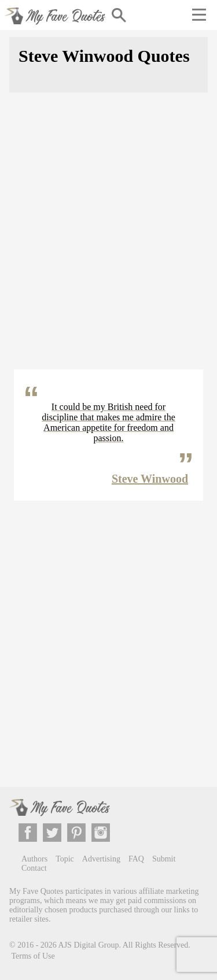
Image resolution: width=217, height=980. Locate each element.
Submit (164, 859)
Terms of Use (33, 956)
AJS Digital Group (89, 944)
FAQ (136, 859)
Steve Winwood (150, 479)
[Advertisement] (108, 238)
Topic (65, 859)
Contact (34, 868)
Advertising (101, 859)
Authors (34, 859)
